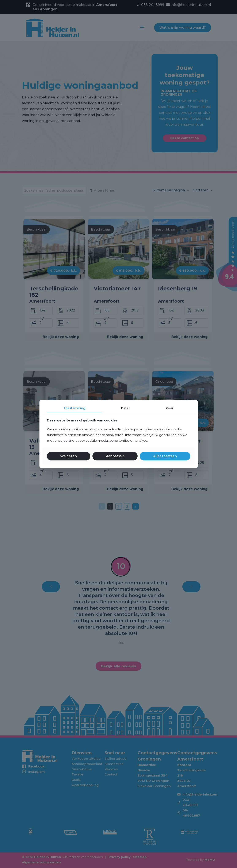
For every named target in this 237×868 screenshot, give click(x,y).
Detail (126, 408)
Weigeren (68, 456)
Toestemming (74, 408)
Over (170, 408)
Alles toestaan (165, 456)
